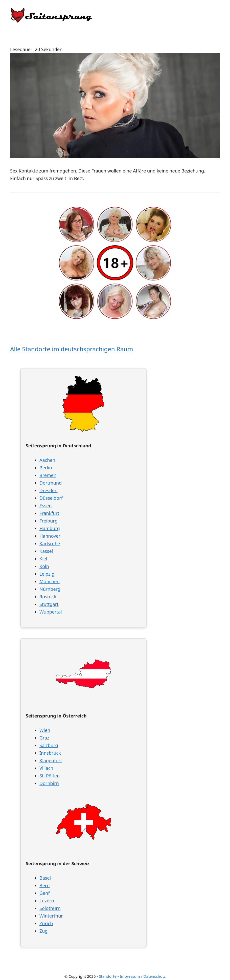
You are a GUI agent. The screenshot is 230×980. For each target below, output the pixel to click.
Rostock (48, 597)
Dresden (48, 490)
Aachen (47, 460)
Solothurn (50, 908)
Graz (44, 738)
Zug (44, 931)
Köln (44, 566)
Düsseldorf (51, 498)
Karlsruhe (50, 543)
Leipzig (47, 574)
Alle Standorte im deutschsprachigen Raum (72, 349)
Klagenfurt (51, 760)
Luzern (47, 901)
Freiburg (49, 521)
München (50, 581)
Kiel (43, 559)
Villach (46, 768)
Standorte (108, 976)
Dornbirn (49, 783)
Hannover (50, 536)
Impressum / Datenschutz (143, 976)
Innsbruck (50, 753)
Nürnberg (50, 589)
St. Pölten (50, 776)
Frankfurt (49, 513)
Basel (45, 878)
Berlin (46, 468)
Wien (45, 730)
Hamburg (50, 528)
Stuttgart (49, 604)
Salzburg (49, 745)
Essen (46, 506)
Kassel (46, 551)
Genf (45, 893)
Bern (44, 885)
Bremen (48, 475)
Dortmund (51, 483)
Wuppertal (51, 612)
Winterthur (51, 916)
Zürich (46, 923)
